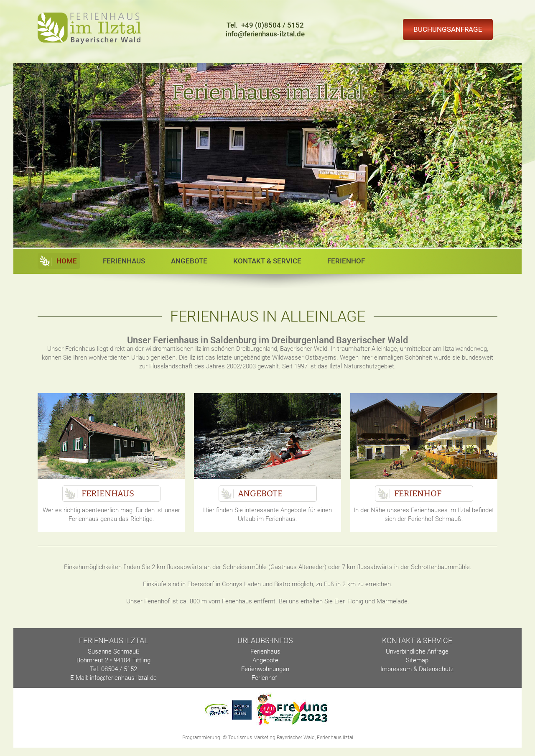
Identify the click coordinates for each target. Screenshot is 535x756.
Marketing (264, 738)
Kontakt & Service (267, 261)
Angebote (189, 261)
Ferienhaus (124, 261)
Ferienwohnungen (265, 669)
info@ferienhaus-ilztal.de (265, 34)
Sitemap (417, 660)
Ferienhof (346, 261)
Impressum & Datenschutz (417, 669)
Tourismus (240, 738)
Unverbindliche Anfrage (417, 651)
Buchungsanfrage (448, 29)
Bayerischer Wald (296, 738)
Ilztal (348, 738)
